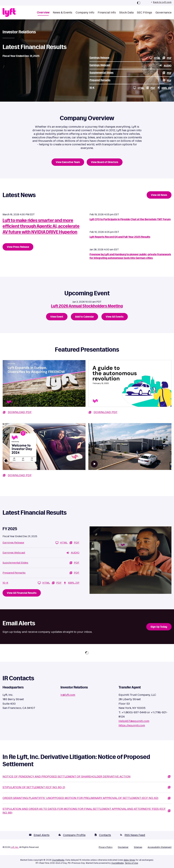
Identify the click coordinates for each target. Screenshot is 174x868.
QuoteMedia (58, 860)
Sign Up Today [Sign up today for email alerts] (159, 627)
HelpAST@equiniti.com (134, 721)
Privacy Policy (106, 847)
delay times (129, 860)
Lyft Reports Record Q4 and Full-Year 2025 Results (120, 237)
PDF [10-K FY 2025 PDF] (151, 88)
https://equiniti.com (132, 725)
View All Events (115, 317)
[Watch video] (94, 464)
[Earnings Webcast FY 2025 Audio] (130, 65)
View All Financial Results (22, 593)
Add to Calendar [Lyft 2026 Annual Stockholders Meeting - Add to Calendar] (84, 317)
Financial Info (107, 13)
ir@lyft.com (68, 695)
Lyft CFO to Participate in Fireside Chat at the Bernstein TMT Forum (130, 219)
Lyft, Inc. (15, 847)
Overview (43, 13)
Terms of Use (131, 863)
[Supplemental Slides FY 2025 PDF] (130, 73)
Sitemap (138, 847)
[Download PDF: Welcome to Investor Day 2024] (44, 452)
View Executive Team (68, 162)
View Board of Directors (105, 162)
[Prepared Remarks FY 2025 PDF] (130, 80)
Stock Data (126, 13)
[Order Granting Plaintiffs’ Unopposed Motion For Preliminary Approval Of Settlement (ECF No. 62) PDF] (87, 798)
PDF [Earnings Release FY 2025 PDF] (167, 58)
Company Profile (72, 835)
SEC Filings (145, 13)
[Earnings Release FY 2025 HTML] (125, 58)
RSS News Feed (132, 835)
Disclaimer (123, 847)
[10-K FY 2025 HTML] (117, 88)
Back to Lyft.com (161, 2)
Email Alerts (39, 835)
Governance (163, 13)
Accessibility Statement (160, 847)
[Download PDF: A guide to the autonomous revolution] (130, 389)
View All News (159, 195)
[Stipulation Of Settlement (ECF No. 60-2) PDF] (87, 787)
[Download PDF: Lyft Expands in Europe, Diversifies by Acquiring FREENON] (44, 389)
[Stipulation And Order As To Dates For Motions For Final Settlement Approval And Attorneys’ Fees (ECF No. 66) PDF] (87, 811)
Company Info (85, 13)
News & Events (63, 13)
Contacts (103, 835)
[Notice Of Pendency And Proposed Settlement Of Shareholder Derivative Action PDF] (87, 777)
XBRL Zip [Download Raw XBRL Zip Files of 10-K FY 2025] (164, 88)
